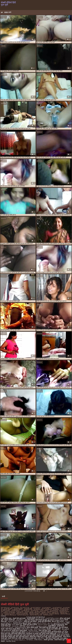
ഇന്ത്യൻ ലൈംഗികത (56, 620)
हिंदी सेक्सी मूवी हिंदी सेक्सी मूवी (49, 628)
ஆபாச (50, 623)
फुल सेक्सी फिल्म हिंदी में (39, 610)
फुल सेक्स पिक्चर (37, 609)
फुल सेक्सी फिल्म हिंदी (28, 610)
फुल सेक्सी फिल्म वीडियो (6, 610)
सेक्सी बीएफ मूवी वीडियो (18, 632)
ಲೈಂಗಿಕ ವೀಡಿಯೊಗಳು (58, 624)
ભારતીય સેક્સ (33, 631)
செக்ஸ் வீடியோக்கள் (39, 623)
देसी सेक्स (23, 626)
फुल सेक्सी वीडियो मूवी (47, 632)
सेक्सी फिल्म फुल (55, 613)
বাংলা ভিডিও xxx (27, 629)
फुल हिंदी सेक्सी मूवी (54, 611)
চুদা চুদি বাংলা (40, 618)
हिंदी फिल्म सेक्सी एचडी (52, 638)
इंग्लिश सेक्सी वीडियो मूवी (49, 634)
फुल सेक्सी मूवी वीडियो (5, 611)
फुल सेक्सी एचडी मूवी (64, 609)
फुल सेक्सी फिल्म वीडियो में (17, 610)
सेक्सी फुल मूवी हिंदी (7, 635)
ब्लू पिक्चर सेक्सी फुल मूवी (10, 612)
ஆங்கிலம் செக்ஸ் (60, 623)
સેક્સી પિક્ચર (5, 640)
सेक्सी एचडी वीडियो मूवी (54, 629)
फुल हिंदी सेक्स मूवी (35, 611)
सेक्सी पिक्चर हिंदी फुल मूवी (35, 613)
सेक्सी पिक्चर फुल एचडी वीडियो (9, 613)
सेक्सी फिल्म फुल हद (44, 614)
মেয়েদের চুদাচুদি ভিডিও (15, 621)
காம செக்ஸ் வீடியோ (18, 640)
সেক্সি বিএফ (41, 638)
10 (37, 591)
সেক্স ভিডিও (20, 620)
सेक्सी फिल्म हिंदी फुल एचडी (23, 615)
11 (39, 591)
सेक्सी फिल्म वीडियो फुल (54, 614)
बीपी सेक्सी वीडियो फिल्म (18, 634)
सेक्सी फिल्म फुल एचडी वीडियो (22, 614)
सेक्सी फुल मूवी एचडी (32, 635)
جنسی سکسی (57, 631)
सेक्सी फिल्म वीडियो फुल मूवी (10, 615)
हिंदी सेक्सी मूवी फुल (41, 620)
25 (44, 591)
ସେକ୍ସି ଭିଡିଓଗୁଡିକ (20, 628)
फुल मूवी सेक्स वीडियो (8, 609)
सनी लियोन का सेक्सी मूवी (34, 634)
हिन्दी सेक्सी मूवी (59, 632)
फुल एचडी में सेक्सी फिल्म (36, 608)
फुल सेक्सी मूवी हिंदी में (16, 611)
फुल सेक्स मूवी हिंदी (45, 609)
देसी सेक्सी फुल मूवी (15, 608)
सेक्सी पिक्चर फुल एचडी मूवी (53, 612)
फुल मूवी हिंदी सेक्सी (28, 609)
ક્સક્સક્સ (15, 626)
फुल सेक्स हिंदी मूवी (54, 609)
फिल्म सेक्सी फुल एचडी (25, 608)
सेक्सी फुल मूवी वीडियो (30, 621)
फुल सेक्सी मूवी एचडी (65, 610)
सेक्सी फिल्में (61, 626)
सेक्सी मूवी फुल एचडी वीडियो (48, 635)
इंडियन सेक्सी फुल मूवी (5, 608)
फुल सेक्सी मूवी (56, 610)
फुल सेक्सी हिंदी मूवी (25, 611)
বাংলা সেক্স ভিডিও (63, 634)
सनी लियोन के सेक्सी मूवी (29, 638)
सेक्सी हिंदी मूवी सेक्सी (19, 618)
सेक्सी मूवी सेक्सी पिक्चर (55, 637)
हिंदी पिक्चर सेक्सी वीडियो (13, 629)
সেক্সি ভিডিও (39, 640)
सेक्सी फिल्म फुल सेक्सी (34, 614)
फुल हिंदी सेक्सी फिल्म (44, 611)
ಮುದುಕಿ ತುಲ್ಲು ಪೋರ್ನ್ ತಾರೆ (22, 623)
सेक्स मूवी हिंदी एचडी (45, 631)
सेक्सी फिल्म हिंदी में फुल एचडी (36, 615)
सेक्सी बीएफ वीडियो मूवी (8, 637)
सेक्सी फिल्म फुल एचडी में (10, 614)
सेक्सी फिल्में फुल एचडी (48, 615)
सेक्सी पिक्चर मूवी (60, 640)
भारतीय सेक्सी (31, 618)
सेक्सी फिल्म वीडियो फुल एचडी (38, 637)
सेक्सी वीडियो (52, 626)
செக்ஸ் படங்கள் (42, 626)
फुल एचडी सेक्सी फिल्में (57, 608)
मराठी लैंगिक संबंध (6, 618)
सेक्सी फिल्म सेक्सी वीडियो (20, 631)
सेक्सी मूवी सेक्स (49, 640)
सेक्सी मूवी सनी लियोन (63, 635)
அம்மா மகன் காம (44, 624)
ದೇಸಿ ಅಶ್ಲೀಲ (64, 638)
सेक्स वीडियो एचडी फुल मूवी (40, 612)
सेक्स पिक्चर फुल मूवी (29, 612)
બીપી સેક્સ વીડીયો (40, 629)
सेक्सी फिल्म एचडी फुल (46, 613)
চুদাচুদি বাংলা (31, 626)
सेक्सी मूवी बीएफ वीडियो (30, 624)
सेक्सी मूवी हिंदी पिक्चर (44, 621)
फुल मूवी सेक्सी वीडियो (18, 609)
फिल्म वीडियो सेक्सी (33, 628)
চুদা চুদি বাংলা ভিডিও (33, 632)
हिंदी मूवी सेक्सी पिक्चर (22, 637)
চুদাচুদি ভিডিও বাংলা (52, 618)
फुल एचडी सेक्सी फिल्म (47, 608)
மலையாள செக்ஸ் (7, 628)
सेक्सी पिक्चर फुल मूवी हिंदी (22, 613)
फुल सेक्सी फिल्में (48, 610)
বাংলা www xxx (17, 624)
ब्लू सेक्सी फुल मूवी (20, 612)
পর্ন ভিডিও (30, 640)
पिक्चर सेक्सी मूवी (10, 620)
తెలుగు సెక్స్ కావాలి (58, 621)
